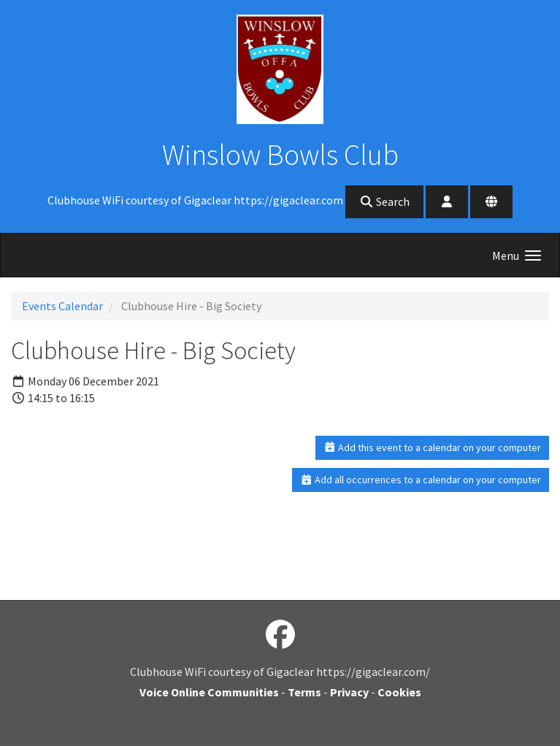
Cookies (399, 692)
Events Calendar (62, 306)
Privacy (349, 692)
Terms (304, 692)
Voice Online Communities (209, 692)
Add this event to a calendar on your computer (433, 447)
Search (384, 201)
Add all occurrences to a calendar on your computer (421, 480)
